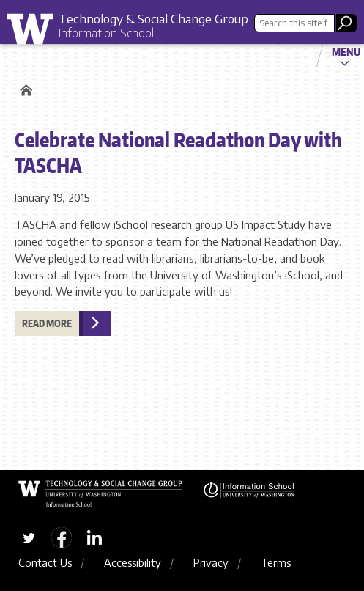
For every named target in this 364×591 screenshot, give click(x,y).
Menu (346, 51)
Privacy (211, 562)
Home (24, 90)
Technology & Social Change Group (153, 18)
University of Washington (35, 33)
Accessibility (133, 562)
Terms (276, 562)
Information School (106, 33)
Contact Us (45, 562)
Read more (47, 323)
